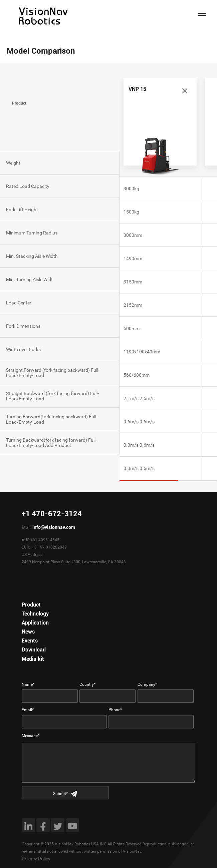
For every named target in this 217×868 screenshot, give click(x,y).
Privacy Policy (36, 859)
